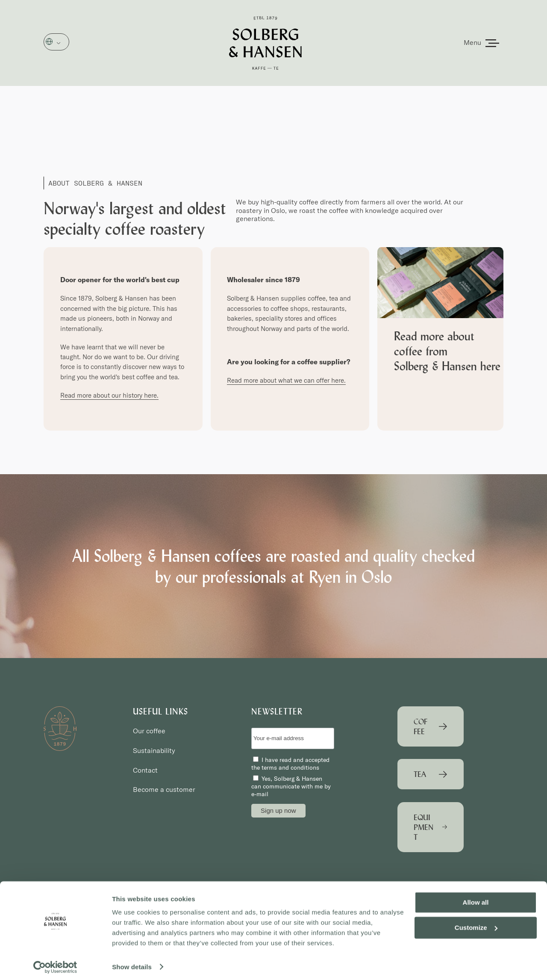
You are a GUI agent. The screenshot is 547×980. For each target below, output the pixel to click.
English (62, 42)
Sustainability (154, 750)
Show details (132, 963)
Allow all (476, 899)
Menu (472, 42)
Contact (145, 770)
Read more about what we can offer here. (286, 380)
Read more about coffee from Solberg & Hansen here (447, 351)
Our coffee (149, 731)
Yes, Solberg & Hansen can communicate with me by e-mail (291, 786)
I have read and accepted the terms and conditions (290, 764)
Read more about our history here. (109, 395)
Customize (476, 924)
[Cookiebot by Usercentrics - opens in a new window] (55, 963)
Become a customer (164, 789)
